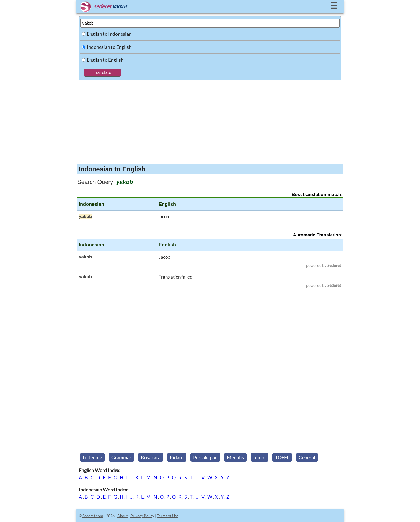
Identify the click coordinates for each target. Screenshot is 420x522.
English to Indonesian (109, 34)
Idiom (260, 457)
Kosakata (151, 457)
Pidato (177, 457)
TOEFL (282, 457)
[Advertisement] (210, 121)
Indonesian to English (109, 47)
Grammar (121, 457)
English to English (105, 60)
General (307, 457)
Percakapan (205, 457)
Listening (92, 457)
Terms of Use (168, 516)
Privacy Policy (142, 516)
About (123, 516)
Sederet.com (93, 516)
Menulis (235, 457)
